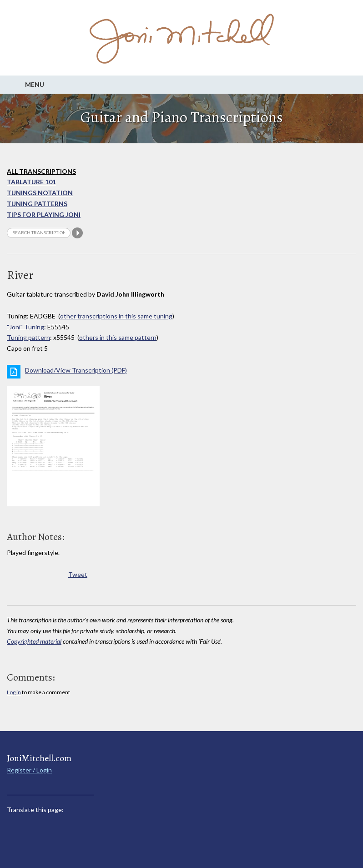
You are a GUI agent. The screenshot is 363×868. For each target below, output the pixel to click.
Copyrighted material (34, 641)
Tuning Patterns (37, 204)
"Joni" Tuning (25, 327)
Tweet (78, 574)
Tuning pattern (28, 337)
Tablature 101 (31, 182)
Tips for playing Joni (44, 214)
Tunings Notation (40, 193)
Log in (14, 692)
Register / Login (29, 770)
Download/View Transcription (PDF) (76, 370)
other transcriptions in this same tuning (116, 316)
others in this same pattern (118, 337)
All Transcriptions (41, 171)
